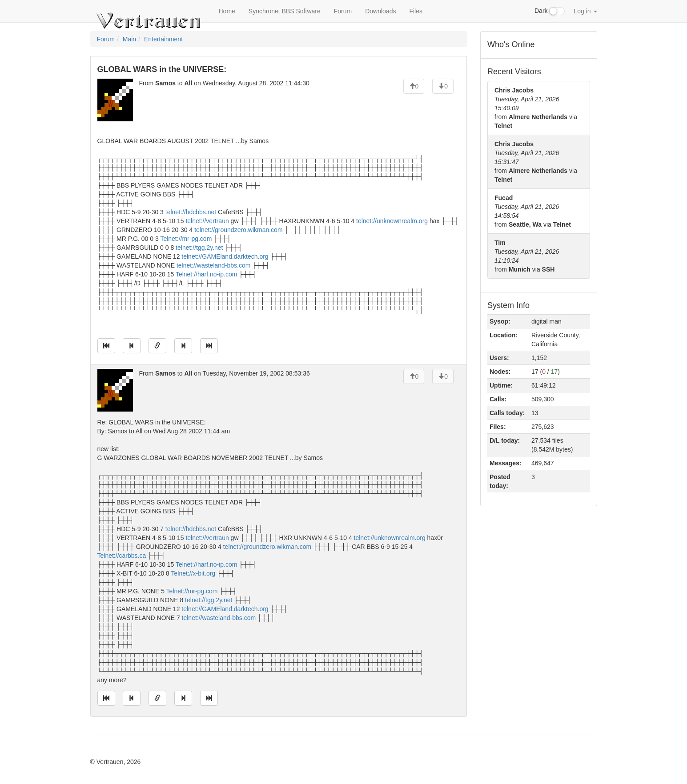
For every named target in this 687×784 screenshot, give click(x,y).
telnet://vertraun (207, 221)
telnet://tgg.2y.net (199, 248)
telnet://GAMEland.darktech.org (225, 256)
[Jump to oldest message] (106, 346)
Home (227, 11)
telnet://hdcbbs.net (191, 212)
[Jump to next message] (183, 346)
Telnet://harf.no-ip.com (207, 274)
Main (129, 39)
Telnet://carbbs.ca (122, 556)
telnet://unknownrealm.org (392, 221)
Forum (343, 11)
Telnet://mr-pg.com (186, 239)
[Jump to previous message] (132, 346)
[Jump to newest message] (209, 346)
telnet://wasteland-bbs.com (214, 265)
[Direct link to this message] (157, 346)
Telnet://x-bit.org (193, 573)
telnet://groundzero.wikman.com (238, 230)
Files (416, 11)
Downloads (380, 11)
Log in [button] (585, 11)
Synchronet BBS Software (285, 11)
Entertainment (163, 39)
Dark (550, 11)
